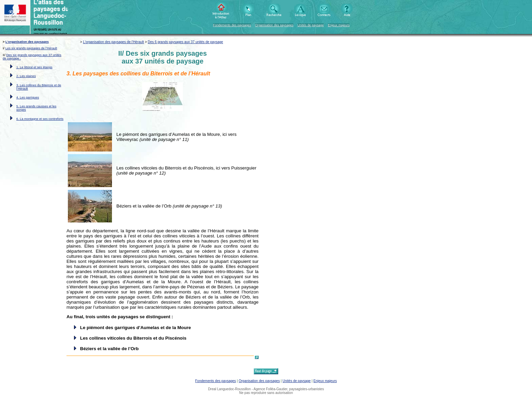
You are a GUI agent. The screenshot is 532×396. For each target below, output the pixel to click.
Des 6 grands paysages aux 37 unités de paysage (186, 42)
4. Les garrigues (28, 97)
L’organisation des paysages (27, 42)
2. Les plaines (26, 76)
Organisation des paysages (274, 25)
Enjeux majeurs (339, 25)
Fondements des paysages (232, 25)
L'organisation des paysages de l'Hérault (114, 42)
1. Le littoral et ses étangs (34, 67)
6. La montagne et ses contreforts (40, 119)
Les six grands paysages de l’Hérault (31, 48)
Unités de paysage (311, 25)
